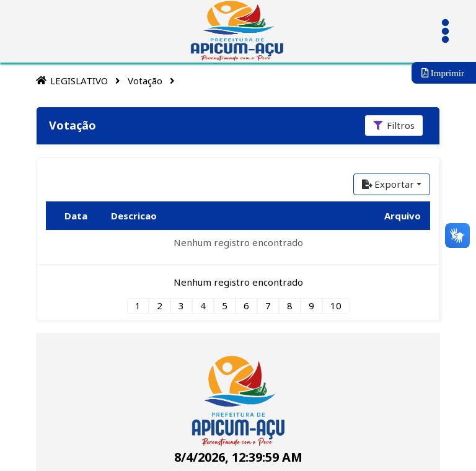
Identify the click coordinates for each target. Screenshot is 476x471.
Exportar (388, 184)
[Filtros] (394, 125)
